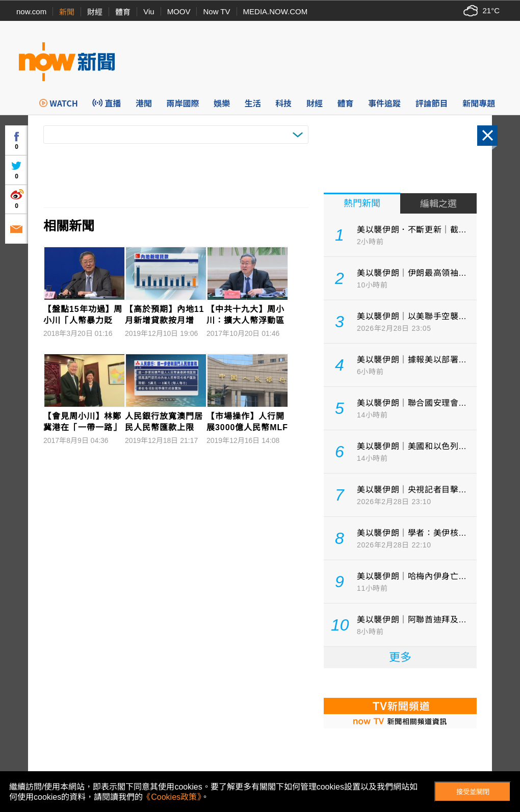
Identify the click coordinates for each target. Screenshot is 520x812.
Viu (149, 11)
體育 (123, 12)
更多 (400, 657)
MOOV (179, 11)
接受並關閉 (473, 792)
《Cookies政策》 (172, 797)
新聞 (67, 12)
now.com (31, 11)
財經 (95, 12)
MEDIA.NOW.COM (276, 11)
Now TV (216, 11)
